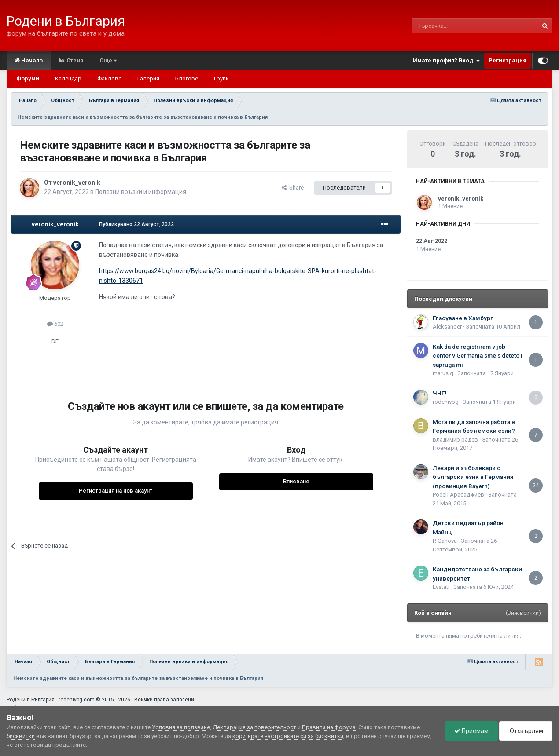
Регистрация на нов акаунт (116, 491)
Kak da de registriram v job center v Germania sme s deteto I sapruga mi (478, 356)
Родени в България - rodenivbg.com (51, 700)
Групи (221, 79)
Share (293, 188)
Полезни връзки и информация (141, 192)
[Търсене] (454, 26)
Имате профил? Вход (446, 61)
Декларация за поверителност (254, 727)
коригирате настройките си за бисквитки (288, 736)
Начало (29, 60)
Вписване (296, 481)
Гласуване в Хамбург (463, 318)
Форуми (28, 79)
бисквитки (21, 736)
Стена (71, 60)
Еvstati (441, 587)
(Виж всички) (523, 613)
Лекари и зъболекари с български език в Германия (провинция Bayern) (473, 477)
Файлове (109, 79)
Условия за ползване (181, 727)
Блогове (187, 79)
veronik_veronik (77, 183)
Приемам (471, 731)
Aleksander (447, 327)
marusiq (443, 373)
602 (55, 324)
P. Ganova (445, 541)
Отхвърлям (526, 731)
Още (108, 60)
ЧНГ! (440, 393)
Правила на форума (329, 727)
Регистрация (508, 60)
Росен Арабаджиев (458, 495)
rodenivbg (446, 402)
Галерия (148, 79)
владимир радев (455, 440)
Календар (68, 79)
